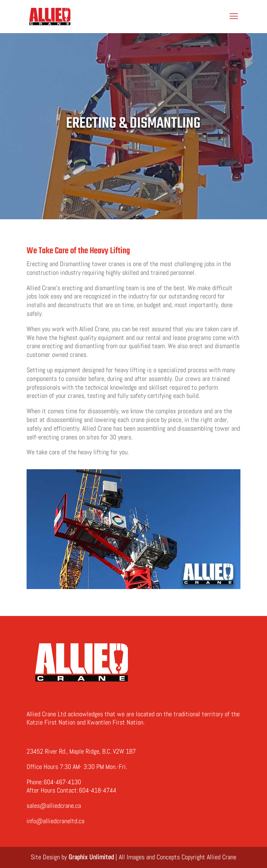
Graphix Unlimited (91, 857)
